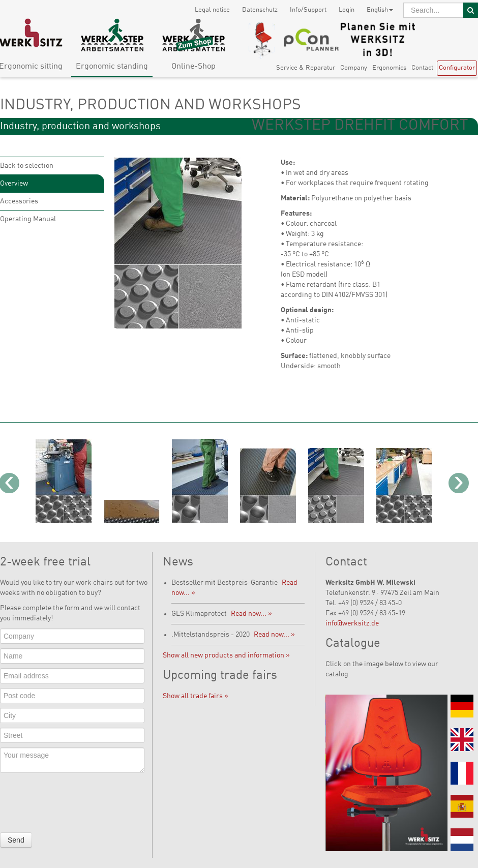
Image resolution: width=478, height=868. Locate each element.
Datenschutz (260, 10)
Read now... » (251, 614)
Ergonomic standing (112, 67)
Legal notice (212, 10)
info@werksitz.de (352, 623)
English (380, 10)
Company (354, 68)
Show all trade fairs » (196, 696)
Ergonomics (389, 68)
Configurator (457, 68)
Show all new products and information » (226, 655)
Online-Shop (193, 67)
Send (16, 840)
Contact (422, 68)
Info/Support (308, 10)
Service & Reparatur (306, 68)
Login (347, 10)
